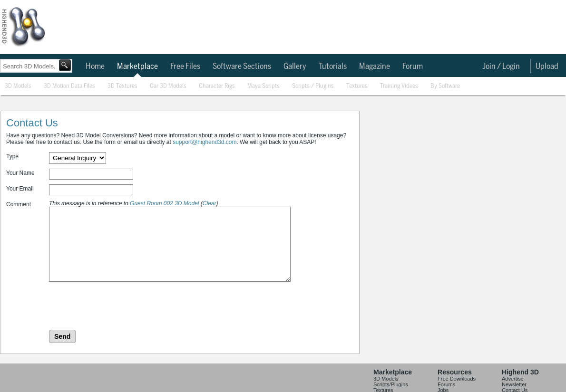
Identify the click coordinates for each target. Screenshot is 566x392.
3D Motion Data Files (69, 86)
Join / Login (501, 67)
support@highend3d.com (205, 142)
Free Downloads (457, 379)
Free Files (185, 67)
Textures (357, 86)
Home (95, 67)
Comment (19, 204)
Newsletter (514, 384)
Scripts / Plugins (313, 86)
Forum (413, 67)
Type (12, 156)
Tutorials (333, 67)
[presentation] (121, 306)
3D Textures (122, 86)
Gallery (295, 67)
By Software (445, 86)
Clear (210, 203)
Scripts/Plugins (391, 384)
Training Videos (399, 86)
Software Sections (242, 67)
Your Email (20, 189)
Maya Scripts (263, 86)
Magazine (375, 67)
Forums (446, 384)
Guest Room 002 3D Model (164, 203)
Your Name (20, 173)
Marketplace (137, 67)
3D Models (18, 86)
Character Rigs (217, 86)
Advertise (513, 379)
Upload (547, 67)
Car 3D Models (168, 86)
